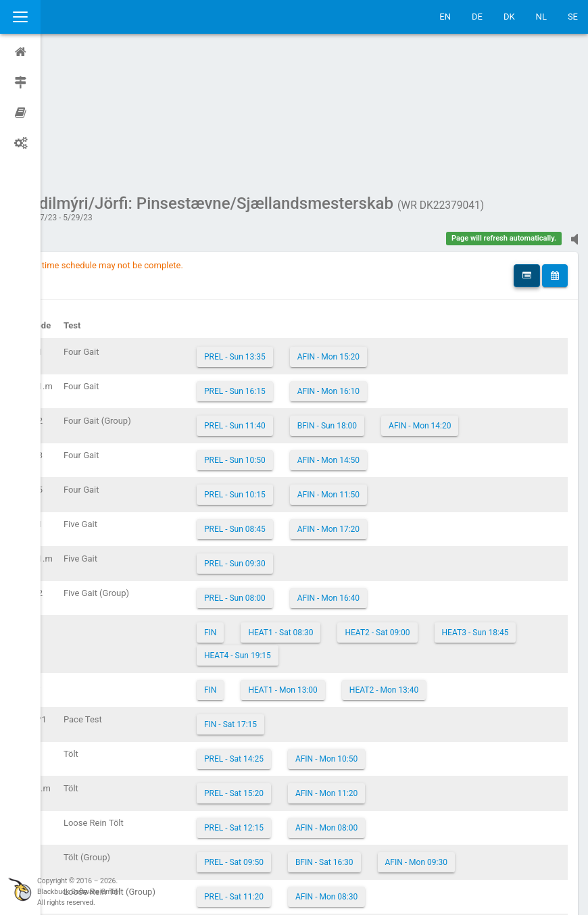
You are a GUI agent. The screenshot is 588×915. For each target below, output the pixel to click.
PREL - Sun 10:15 (271, 366)
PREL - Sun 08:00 (271, 470)
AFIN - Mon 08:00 (362, 699)
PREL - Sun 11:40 (271, 297)
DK (509, 17)
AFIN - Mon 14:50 (364, 332)
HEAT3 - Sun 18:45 (273, 527)
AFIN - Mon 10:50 (362, 630)
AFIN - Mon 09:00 (362, 837)
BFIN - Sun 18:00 (363, 297)
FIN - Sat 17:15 (266, 596)
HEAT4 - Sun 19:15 (372, 527)
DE (477, 17)
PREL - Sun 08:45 (271, 401)
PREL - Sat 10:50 (270, 837)
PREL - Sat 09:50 (270, 734)
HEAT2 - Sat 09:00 (413, 504)
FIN (246, 504)
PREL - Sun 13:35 (271, 228)
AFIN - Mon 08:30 (362, 768)
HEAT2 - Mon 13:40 (420, 562)
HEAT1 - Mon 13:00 (318, 562)
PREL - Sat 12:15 (270, 699)
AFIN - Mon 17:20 (364, 401)
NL (541, 17)
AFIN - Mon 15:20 (364, 228)
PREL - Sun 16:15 (271, 263)
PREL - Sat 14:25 (270, 630)
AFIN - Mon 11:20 (362, 665)
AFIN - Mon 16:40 (364, 470)
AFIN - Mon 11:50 (364, 366)
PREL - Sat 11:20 (270, 768)
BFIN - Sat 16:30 (360, 734)
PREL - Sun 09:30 (271, 435)
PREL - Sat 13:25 (270, 803)
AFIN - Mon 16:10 (364, 263)
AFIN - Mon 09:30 (452, 734)
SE (573, 17)
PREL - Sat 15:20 (270, 665)
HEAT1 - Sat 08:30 (316, 504)
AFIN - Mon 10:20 (362, 803)
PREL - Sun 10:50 (271, 332)
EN (445, 17)
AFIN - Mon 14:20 (456, 297)
